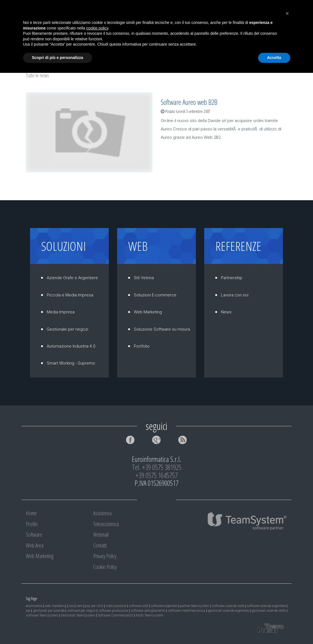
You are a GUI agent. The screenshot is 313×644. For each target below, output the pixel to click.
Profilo (61, 31)
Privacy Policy (105, 556)
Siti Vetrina (144, 278)
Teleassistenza (235, 31)
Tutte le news (37, 75)
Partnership (232, 278)
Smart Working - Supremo (71, 363)
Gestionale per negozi (67, 329)
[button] (287, 584)
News (226, 312)
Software (88, 31)
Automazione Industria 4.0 (71, 346)
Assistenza (196, 31)
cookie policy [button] (97, 599)
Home (37, 31)
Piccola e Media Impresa (70, 295)
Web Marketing (157, 31)
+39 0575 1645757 (156, 475)
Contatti (40, 48)
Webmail (271, 31)
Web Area (118, 31)
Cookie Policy (105, 567)
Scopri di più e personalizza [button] (58, 629)
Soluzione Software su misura (162, 329)
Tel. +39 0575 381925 (157, 467)
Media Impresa (61, 312)
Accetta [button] (274, 629)
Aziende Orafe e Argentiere (72, 278)
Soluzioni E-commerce (155, 295)
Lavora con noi (235, 295)
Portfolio (142, 346)
